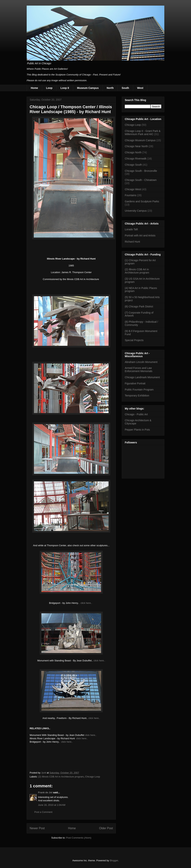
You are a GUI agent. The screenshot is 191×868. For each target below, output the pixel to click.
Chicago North (133, 152)
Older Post (106, 828)
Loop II (65, 88)
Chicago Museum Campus (140, 140)
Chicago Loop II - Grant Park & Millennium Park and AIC (143, 133)
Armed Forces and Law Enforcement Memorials (139, 370)
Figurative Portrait (135, 383)
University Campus (136, 211)
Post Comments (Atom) (79, 838)
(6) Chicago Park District (139, 306)
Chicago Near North (136, 146)
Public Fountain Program (139, 390)
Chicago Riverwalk (136, 159)
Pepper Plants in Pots (137, 430)
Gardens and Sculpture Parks (142, 201)
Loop (49, 88)
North (110, 88)
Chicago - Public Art (136, 414)
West (140, 88)
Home (34, 88)
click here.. (86, 603)
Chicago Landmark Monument (142, 377)
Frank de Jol (45, 792)
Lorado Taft (131, 229)
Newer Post (37, 828)
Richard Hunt (132, 242)
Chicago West (133, 189)
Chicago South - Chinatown (141, 180)
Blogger (114, 860)
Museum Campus (88, 88)
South (125, 88)
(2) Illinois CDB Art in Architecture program (61, 777)
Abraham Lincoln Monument (141, 362)
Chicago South (133, 165)
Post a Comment (43, 812)
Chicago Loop (93, 777)
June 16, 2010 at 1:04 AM (52, 805)
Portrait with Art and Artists (140, 235)
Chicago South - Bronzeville (141, 171)
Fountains (130, 195)
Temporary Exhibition (137, 396)
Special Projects (134, 340)
